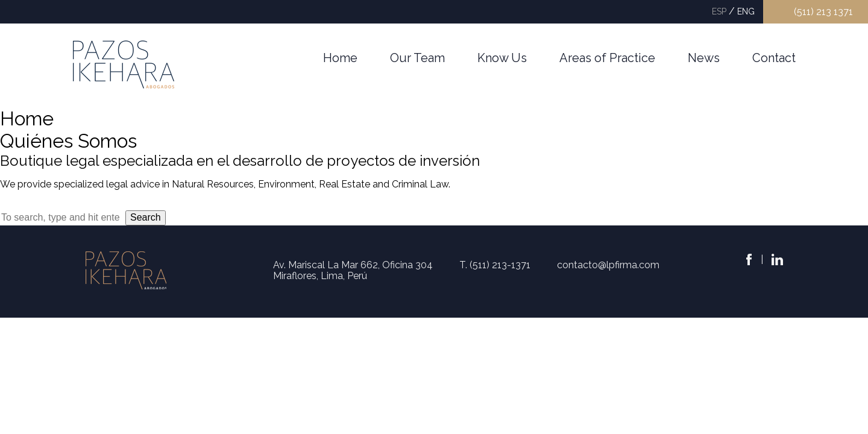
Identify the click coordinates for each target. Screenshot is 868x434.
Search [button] (146, 217)
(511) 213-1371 (500, 265)
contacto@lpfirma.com (608, 265)
